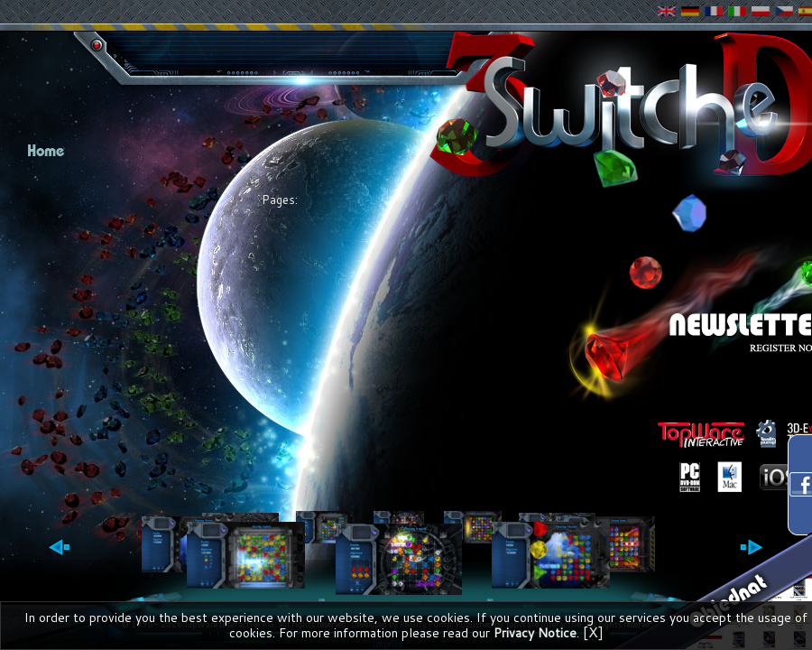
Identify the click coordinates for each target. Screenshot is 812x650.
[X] (593, 631)
